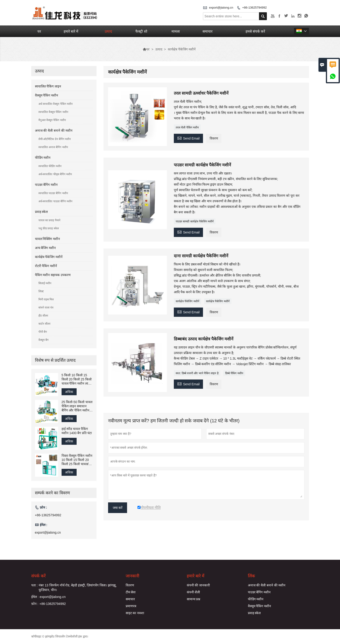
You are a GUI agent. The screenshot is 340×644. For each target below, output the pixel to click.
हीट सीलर (43, 316)
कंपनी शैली (193, 592)
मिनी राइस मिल (46, 299)
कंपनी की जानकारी (198, 585)
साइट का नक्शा (135, 613)
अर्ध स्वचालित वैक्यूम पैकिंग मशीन (56, 104)
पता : (34, 585)
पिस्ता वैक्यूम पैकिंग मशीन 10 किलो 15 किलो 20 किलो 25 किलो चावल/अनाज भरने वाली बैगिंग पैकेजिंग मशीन (77, 460)
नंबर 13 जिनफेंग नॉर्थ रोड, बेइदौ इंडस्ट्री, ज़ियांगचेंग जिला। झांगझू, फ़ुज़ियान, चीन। (78, 588)
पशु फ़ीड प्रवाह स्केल (49, 228)
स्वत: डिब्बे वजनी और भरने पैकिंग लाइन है (197, 373)
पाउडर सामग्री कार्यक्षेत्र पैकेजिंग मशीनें (195, 221)
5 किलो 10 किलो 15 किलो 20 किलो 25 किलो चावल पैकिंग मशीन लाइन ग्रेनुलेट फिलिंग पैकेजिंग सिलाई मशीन (77, 379)
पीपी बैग (43, 332)
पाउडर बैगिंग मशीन (46, 185)
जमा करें (118, 508)
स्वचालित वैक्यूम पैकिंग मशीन (53, 112)
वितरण (130, 585)
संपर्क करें (38, 576)
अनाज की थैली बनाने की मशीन (54, 131)
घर (39, 31)
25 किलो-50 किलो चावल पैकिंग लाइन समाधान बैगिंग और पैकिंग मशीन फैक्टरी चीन (77, 406)
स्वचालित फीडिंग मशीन (50, 166)
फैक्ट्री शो (141, 31)
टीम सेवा (131, 592)
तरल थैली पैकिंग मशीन (187, 128)
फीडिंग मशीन (43, 158)
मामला (176, 31)
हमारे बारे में (71, 31)
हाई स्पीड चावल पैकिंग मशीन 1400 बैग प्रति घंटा (77, 431)
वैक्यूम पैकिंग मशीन (47, 95)
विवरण (214, 138)
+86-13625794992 (255, 8)
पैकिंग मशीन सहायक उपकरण (53, 275)
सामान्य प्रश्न (194, 599)
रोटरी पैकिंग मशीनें (46, 266)
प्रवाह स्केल (41, 212)
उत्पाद (108, 31)
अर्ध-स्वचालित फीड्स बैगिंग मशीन (55, 174)
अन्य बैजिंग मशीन (45, 248)
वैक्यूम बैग (44, 340)
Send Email (189, 138)
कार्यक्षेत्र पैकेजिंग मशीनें (187, 301)
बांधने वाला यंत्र (46, 308)
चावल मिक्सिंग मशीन (48, 239)
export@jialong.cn (221, 8)
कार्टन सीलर (44, 324)
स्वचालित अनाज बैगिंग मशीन (53, 147)
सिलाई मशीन (45, 283)
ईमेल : (35, 597)
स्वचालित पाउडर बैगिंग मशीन (53, 193)
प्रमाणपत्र (131, 606)
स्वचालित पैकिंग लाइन (48, 86)
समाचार (207, 31)
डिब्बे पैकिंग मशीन (234, 373)
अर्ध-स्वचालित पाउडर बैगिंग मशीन (56, 201)
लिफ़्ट (41, 291)
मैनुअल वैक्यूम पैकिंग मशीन (52, 120)
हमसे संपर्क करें (255, 31)
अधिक (69, 392)
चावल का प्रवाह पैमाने (49, 220)
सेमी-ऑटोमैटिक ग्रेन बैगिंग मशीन (55, 139)
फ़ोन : (35, 604)
